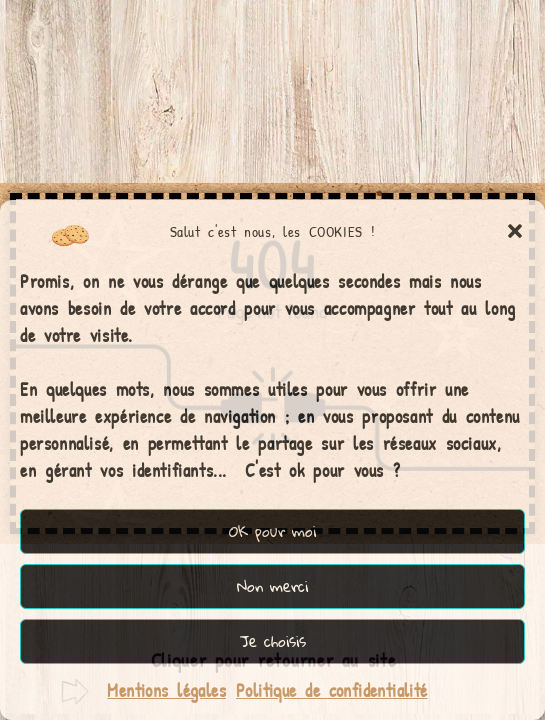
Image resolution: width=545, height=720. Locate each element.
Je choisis (273, 640)
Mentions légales (166, 690)
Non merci (272, 585)
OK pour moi (272, 530)
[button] (515, 231)
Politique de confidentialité (332, 690)
